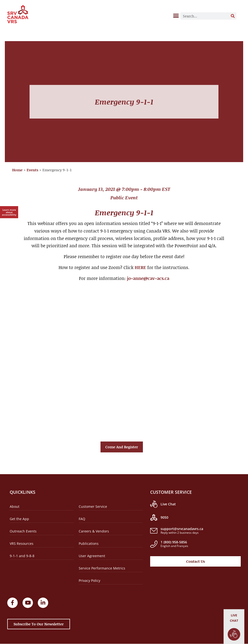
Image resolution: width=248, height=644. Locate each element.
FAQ (82, 519)
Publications (89, 543)
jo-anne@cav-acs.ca (148, 278)
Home (17, 170)
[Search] (233, 16)
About (15, 506)
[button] (176, 15)
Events (32, 170)
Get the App (19, 519)
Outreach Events (23, 531)
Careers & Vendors (94, 531)
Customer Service (93, 506)
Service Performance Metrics (102, 568)
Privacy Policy (89, 580)
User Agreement (92, 556)
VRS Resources (22, 543)
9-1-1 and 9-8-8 (22, 556)
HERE (140, 267)
